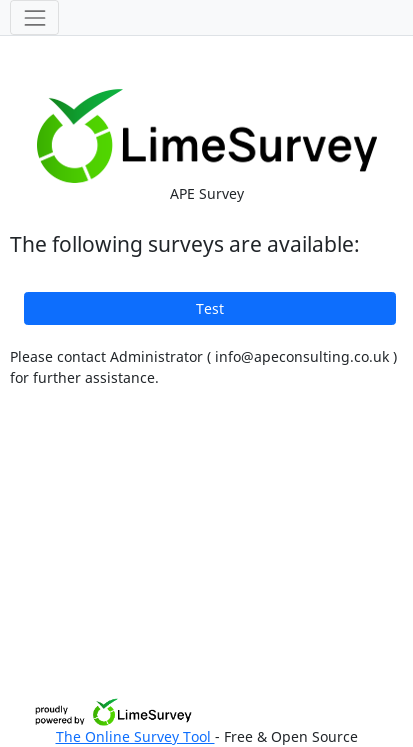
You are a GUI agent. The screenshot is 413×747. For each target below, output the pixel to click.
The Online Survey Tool (135, 736)
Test (210, 308)
